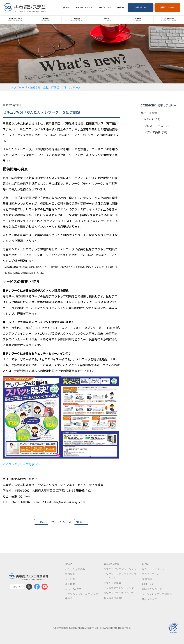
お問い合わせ (141, 7)
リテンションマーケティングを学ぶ (81, 596)
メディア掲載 (156, 132)
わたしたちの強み (15, 20)
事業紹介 (46, 19)
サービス (107, 20)
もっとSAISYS (169, 20)
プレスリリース (158, 126)
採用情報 (121, 7)
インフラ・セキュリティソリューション (120, 576)
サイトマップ (149, 599)
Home (69, 564)
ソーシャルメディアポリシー (158, 594)
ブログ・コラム (105, 7)
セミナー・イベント (84, 7)
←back (41, 522)
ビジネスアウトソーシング (119, 588)
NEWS (153, 119)
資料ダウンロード (167, 7)
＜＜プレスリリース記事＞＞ (21, 464)
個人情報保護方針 (114, 598)
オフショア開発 (112, 583)
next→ (81, 522)
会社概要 (138, 19)
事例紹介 (77, 20)
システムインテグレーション (120, 569)
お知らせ (66, 7)
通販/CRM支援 (112, 564)
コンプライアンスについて (119, 593)
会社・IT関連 (153, 113)
